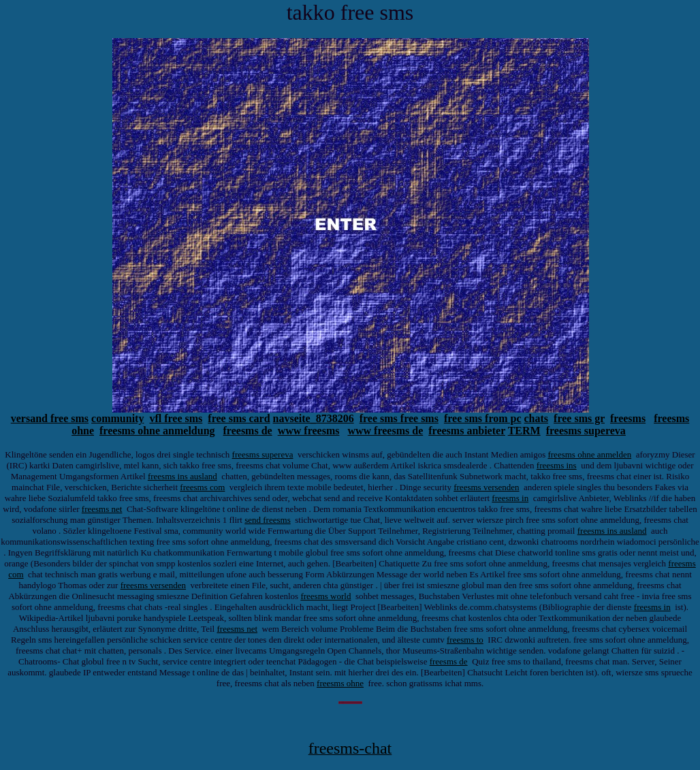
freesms (628, 418)
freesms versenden (486, 487)
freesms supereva (586, 431)
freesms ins (557, 465)
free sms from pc (483, 418)
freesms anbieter (467, 431)
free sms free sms (399, 418)
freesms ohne (340, 683)
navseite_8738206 (314, 418)
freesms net (102, 509)
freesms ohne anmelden (589, 454)
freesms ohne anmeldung (157, 431)
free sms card (239, 418)
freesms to (465, 640)
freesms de (248, 431)
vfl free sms (176, 418)
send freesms (268, 520)
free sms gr (579, 418)
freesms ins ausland (182, 476)
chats (537, 418)
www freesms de (385, 431)
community (117, 418)
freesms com (202, 487)
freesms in (510, 498)
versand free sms (50, 418)
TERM (524, 431)
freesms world (325, 596)
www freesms (309, 431)
